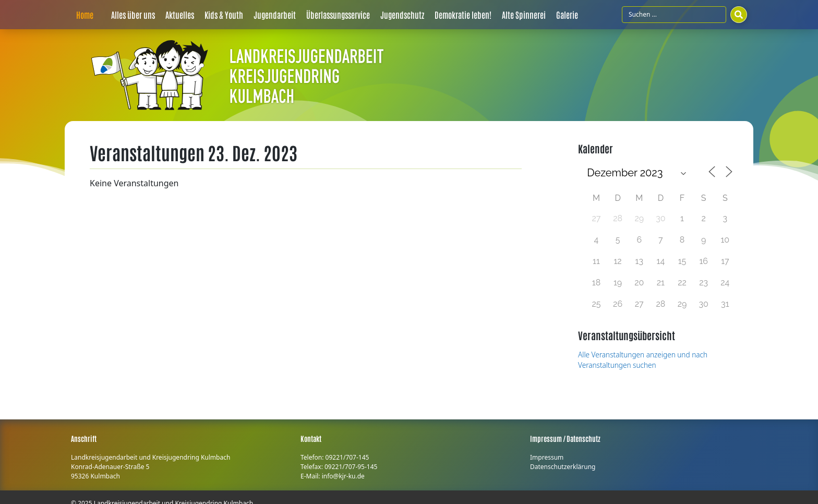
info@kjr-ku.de (343, 476)
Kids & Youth (224, 15)
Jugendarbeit (275, 15)
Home (85, 15)
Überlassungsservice (338, 15)
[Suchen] (739, 15)
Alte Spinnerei (524, 15)
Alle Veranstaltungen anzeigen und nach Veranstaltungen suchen (643, 360)
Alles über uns (133, 15)
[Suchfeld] (674, 15)
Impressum (547, 457)
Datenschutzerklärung (563, 467)
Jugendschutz (402, 15)
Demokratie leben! (463, 15)
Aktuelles (180, 15)
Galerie (567, 15)
